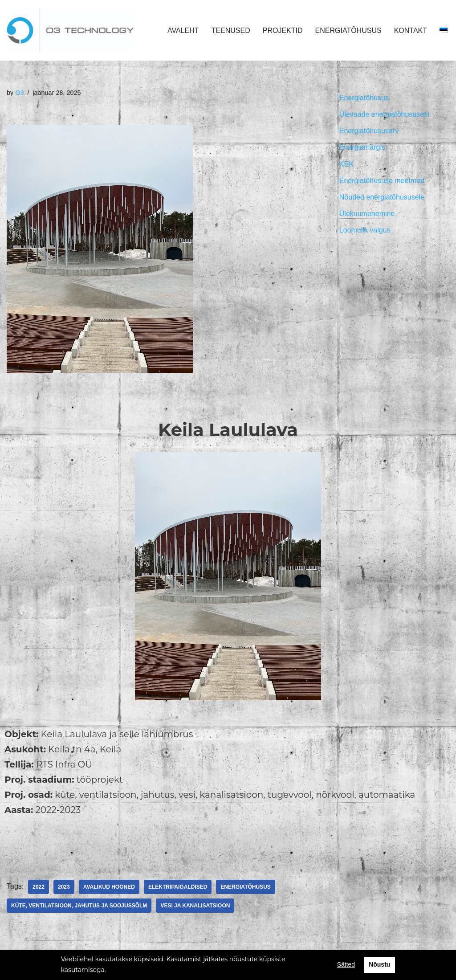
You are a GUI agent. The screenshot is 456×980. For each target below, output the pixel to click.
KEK (346, 164)
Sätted (346, 964)
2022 (39, 887)
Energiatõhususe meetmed (382, 181)
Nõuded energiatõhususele (382, 197)
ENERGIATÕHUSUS (348, 31)
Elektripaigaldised (178, 887)
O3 (19, 93)
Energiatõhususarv (369, 131)
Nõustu (379, 964)
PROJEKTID (283, 31)
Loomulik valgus (365, 230)
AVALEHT (183, 31)
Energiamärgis (362, 147)
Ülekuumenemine (367, 214)
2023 (64, 887)
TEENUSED (231, 31)
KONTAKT (411, 31)
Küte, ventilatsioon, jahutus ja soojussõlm (79, 906)
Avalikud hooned (109, 887)
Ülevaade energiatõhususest (385, 114)
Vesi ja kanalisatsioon (195, 906)
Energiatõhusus (245, 887)
